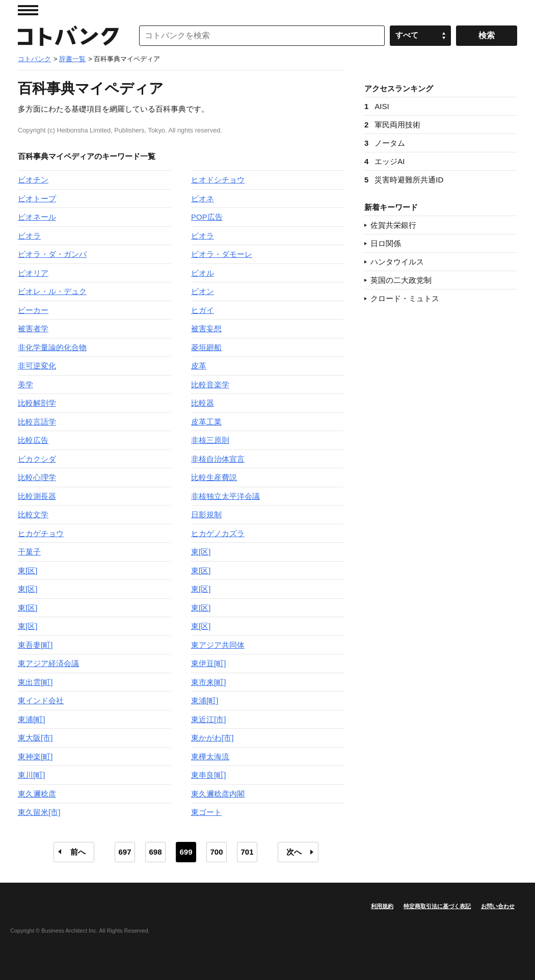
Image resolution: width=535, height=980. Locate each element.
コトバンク (68, 36)
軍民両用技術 (392, 125)
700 (216, 852)
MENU (28, 10)
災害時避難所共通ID (404, 180)
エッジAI (385, 161)
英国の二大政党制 (401, 280)
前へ (78, 852)
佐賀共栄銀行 (393, 225)
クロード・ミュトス (405, 298)
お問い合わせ (498, 906)
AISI (377, 106)
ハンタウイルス (397, 262)
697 (125, 852)
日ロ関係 (386, 243)
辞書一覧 (72, 59)
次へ (294, 852)
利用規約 (382, 906)
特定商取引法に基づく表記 (437, 906)
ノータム (385, 143)
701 (247, 852)
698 (155, 852)
